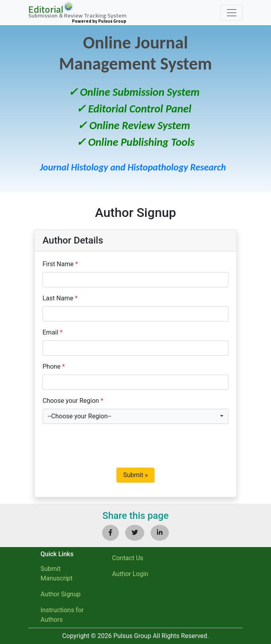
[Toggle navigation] (232, 13)
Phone (54, 366)
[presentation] (103, 446)
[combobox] (135, 416)
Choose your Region (73, 401)
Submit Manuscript (57, 573)
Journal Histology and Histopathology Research (133, 167)
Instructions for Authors (62, 615)
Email (52, 332)
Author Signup (61, 594)
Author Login (130, 574)
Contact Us (128, 558)
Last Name (60, 298)
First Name (60, 264)
